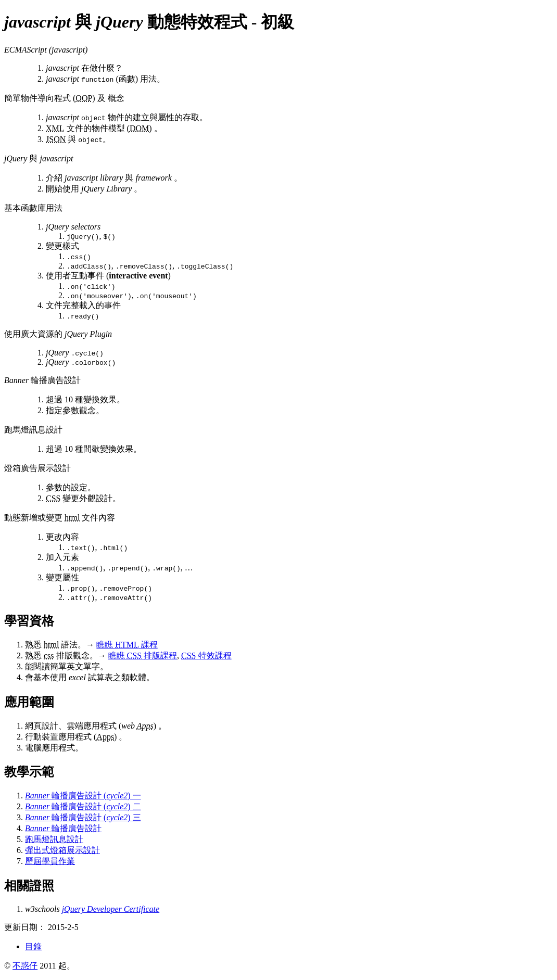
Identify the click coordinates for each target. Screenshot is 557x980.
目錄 (33, 946)
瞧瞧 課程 (127, 645)
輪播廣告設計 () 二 (83, 806)
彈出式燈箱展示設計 (62, 850)
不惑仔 (25, 966)
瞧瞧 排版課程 (143, 656)
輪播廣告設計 (63, 828)
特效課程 (206, 656)
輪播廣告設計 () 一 (83, 796)
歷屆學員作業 (50, 861)
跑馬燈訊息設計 (54, 839)
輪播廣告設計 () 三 (83, 817)
